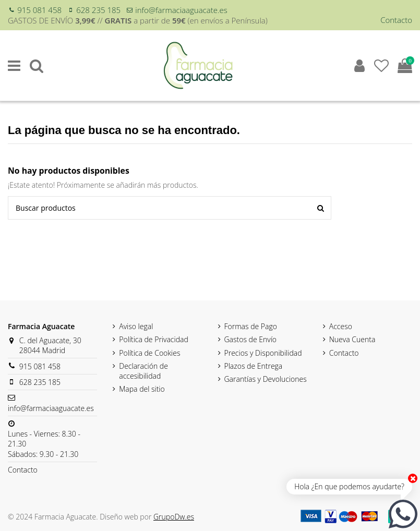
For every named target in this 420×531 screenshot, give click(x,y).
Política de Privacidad (154, 339)
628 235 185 (98, 10)
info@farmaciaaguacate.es (181, 10)
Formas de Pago (251, 326)
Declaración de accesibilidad (143, 371)
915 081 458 (39, 10)
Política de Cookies (149, 353)
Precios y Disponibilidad (263, 353)
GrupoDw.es (174, 517)
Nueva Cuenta (352, 339)
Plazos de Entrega (254, 366)
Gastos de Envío (251, 339)
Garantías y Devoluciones (266, 379)
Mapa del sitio (142, 389)
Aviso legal (136, 326)
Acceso (341, 326)
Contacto (396, 20)
